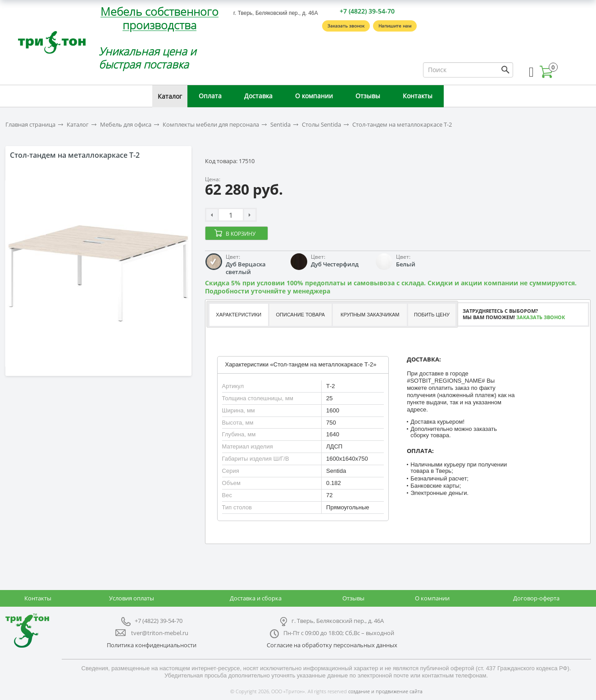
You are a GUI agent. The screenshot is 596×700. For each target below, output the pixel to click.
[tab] (238, 315)
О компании (314, 96)
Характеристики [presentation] (239, 315)
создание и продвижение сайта (385, 691)
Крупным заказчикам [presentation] (370, 315)
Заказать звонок (346, 26)
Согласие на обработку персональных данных (332, 645)
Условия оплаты (132, 598)
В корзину (241, 234)
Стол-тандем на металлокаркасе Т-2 (402, 125)
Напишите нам (395, 26)
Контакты (418, 96)
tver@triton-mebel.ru (160, 633)
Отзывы (368, 96)
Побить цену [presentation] (432, 315)
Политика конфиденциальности (152, 645)
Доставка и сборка (256, 598)
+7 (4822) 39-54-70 (367, 11)
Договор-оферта (536, 598)
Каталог (170, 96)
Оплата (210, 96)
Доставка (258, 96)
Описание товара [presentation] (301, 315)
